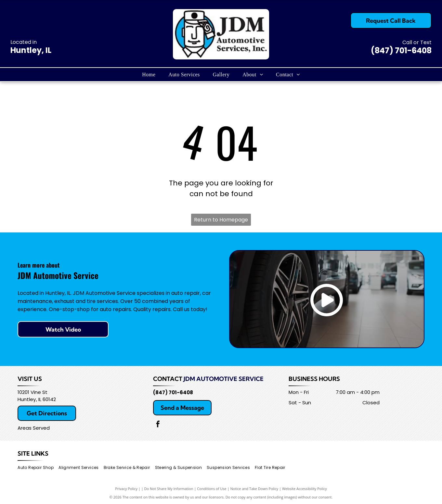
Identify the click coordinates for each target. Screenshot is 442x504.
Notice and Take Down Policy (254, 489)
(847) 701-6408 (401, 50)
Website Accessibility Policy (305, 489)
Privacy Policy (126, 489)
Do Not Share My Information (169, 489)
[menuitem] (149, 74)
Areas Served (34, 428)
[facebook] (158, 425)
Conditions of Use (212, 489)
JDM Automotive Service (224, 379)
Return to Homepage (221, 220)
